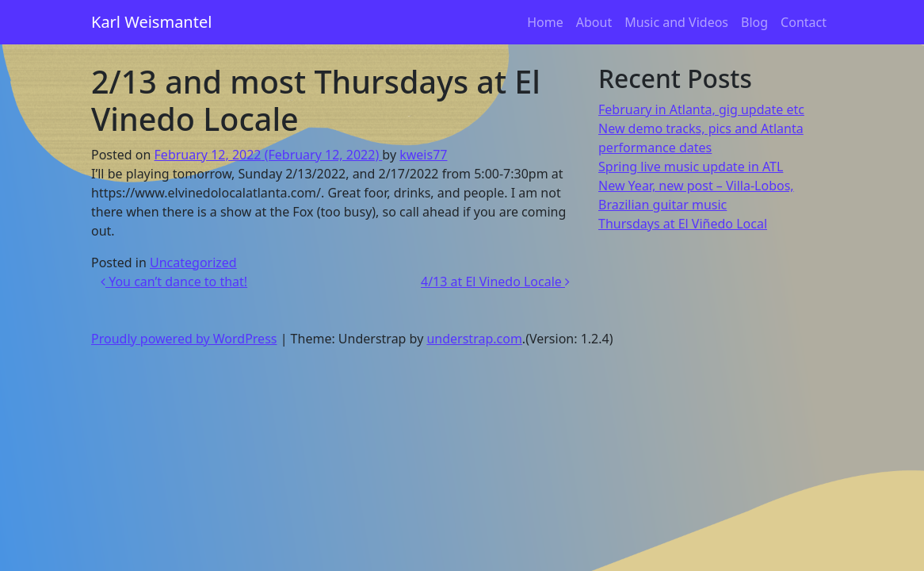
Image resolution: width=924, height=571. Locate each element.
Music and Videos (676, 22)
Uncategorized (193, 263)
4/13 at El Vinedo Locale (495, 282)
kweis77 (423, 155)
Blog (754, 22)
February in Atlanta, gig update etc (701, 109)
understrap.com (474, 339)
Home (545, 22)
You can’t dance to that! (174, 282)
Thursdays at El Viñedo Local (683, 224)
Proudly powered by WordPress (184, 339)
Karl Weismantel (151, 22)
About (594, 22)
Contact (804, 22)
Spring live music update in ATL (691, 167)
